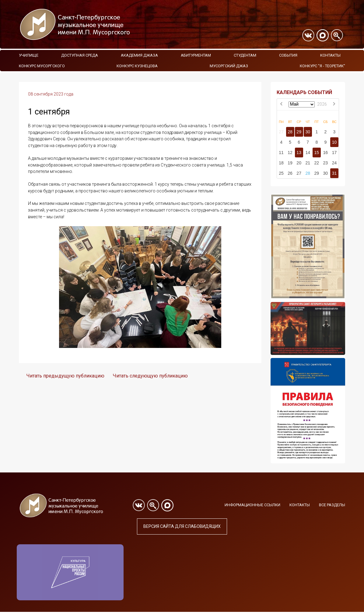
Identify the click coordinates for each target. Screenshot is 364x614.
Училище (29, 55)
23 (326, 163)
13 (299, 153)
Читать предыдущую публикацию (65, 376)
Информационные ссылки (252, 505)
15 (317, 153)
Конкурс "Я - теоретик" (322, 66)
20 (299, 163)
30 (308, 132)
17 (334, 153)
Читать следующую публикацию (150, 376)
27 (281, 132)
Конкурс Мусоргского (42, 66)
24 (334, 163)
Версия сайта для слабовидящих (182, 526)
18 (281, 163)
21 (308, 163)
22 (317, 163)
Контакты (330, 55)
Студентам (245, 55)
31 (334, 173)
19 (290, 163)
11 (281, 153)
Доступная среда (80, 55)
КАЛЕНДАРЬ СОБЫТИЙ (304, 92)
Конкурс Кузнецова (137, 66)
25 (281, 173)
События (288, 55)
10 (334, 142)
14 (308, 153)
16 (326, 153)
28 (290, 132)
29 (299, 132)
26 (290, 173)
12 (290, 153)
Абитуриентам (196, 55)
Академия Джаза (139, 55)
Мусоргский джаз (229, 66)
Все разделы (332, 505)
